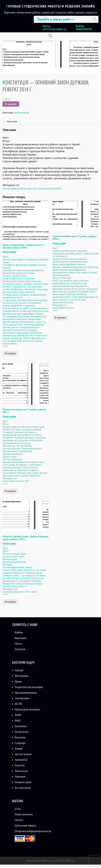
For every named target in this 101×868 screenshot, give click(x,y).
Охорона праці (23, 786)
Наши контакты (24, 818)
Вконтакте (21, 641)
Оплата (19, 823)
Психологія (21, 774)
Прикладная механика (27, 713)
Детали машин (23, 758)
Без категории (23, 791)
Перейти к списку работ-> (56, 19)
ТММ (18, 718)
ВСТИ (18, 707)
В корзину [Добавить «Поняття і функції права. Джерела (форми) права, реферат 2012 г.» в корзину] (10, 605)
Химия (19, 752)
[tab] (12, 125)
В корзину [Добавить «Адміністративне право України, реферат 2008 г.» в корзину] (60, 321)
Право (18, 685)
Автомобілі (21, 763)
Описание (12, 125)
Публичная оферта (25, 829)
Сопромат (20, 746)
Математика (22, 679)
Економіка (21, 730)
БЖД (18, 724)
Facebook (20, 653)
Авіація (19, 674)
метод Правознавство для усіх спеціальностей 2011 (32, 192)
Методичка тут (60, 308)
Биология (20, 741)
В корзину (11, 107)
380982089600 (84, 29)
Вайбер (19, 636)
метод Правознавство (63, 311)
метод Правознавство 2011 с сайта (20, 595)
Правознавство (21, 116)
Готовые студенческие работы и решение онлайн (50, 6)
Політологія (22, 735)
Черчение (20, 780)
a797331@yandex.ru (54, 29)
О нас (18, 812)
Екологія (20, 769)
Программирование (26, 696)
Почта (18, 647)
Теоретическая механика (29, 690)
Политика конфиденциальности (33, 835)
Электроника (22, 702)
